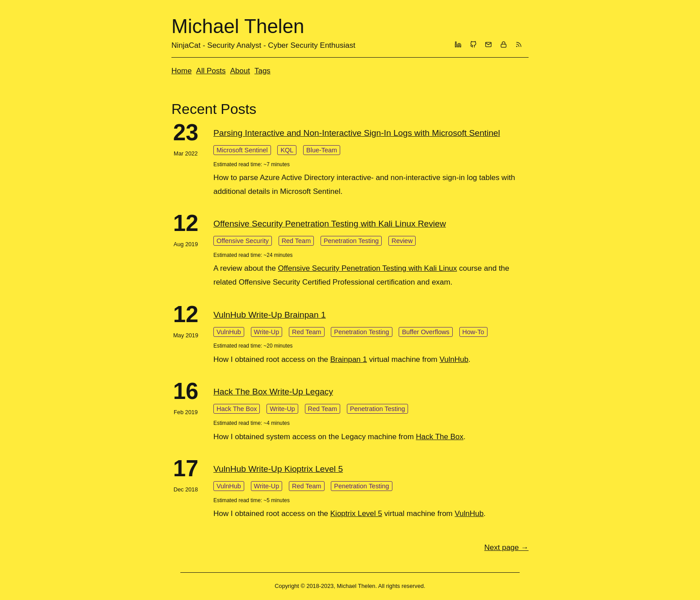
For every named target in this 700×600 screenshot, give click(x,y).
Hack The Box (237, 409)
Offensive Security (243, 241)
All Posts (211, 71)
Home (181, 71)
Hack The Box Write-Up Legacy (273, 392)
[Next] (506, 548)
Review (402, 241)
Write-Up (267, 332)
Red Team (296, 241)
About (240, 71)
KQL (287, 150)
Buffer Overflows (425, 332)
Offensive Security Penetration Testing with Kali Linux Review (330, 224)
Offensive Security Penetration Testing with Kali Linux (368, 268)
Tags (262, 71)
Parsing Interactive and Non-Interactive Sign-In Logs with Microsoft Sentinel (357, 133)
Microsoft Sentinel (242, 150)
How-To (473, 332)
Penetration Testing (351, 241)
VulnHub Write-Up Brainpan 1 (270, 315)
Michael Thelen (238, 26)
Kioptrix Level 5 (356, 514)
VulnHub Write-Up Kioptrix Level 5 (278, 469)
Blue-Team (322, 150)
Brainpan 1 (349, 359)
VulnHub (229, 332)
